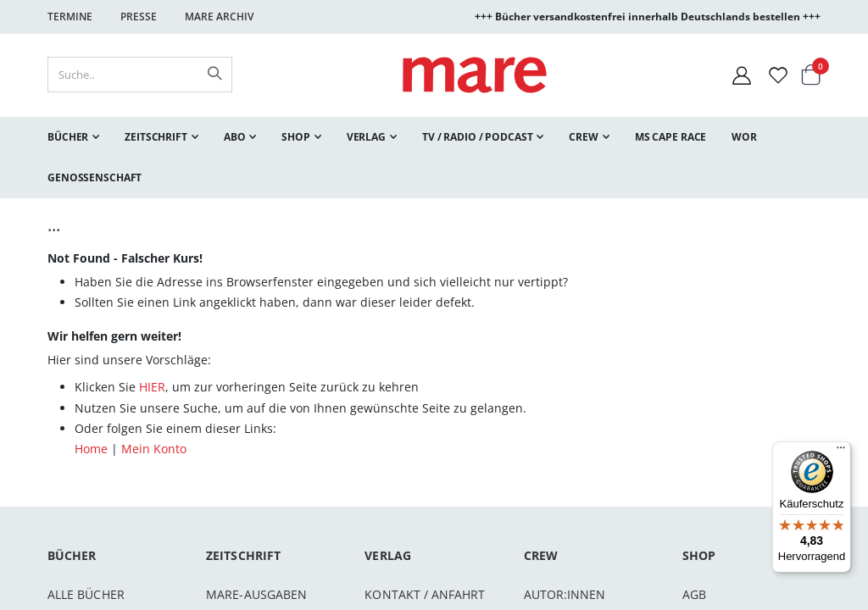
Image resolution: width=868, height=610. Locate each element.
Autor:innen (565, 594)
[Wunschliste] (778, 75)
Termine (70, 17)
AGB (694, 594)
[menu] (434, 158)
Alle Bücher (86, 594)
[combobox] (140, 75)
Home (91, 449)
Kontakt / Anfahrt (425, 594)
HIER (152, 387)
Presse (139, 17)
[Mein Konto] (742, 75)
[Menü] (841, 445)
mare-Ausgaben (256, 594)
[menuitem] (73, 137)
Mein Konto (154, 449)
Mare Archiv (219, 17)
